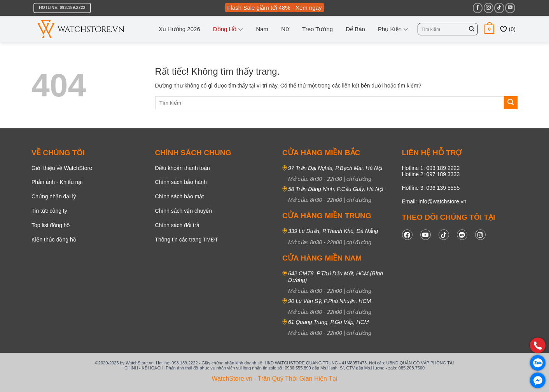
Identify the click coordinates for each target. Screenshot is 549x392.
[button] (489, 29)
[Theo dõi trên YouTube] (510, 8)
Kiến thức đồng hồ (54, 240)
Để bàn (355, 29)
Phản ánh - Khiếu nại (57, 182)
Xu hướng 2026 (179, 29)
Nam (262, 29)
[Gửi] (472, 29)
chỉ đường (359, 179)
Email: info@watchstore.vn (434, 201)
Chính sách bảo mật (180, 196)
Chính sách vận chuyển (184, 211)
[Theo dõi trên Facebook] (478, 8)
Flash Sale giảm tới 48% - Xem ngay (275, 8)
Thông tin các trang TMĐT (187, 240)
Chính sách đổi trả (177, 225)
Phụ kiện (393, 29)
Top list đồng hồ (51, 225)
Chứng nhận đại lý (54, 196)
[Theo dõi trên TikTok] (499, 8)
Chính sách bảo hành (181, 182)
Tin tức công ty (49, 211)
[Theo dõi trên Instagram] (489, 8)
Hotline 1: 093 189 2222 (431, 168)
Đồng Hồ (228, 29)
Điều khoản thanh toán (183, 168)
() (508, 29)
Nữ (285, 29)
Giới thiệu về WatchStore (62, 168)
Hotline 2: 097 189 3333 (431, 174)
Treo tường (317, 29)
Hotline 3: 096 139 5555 (431, 188)
